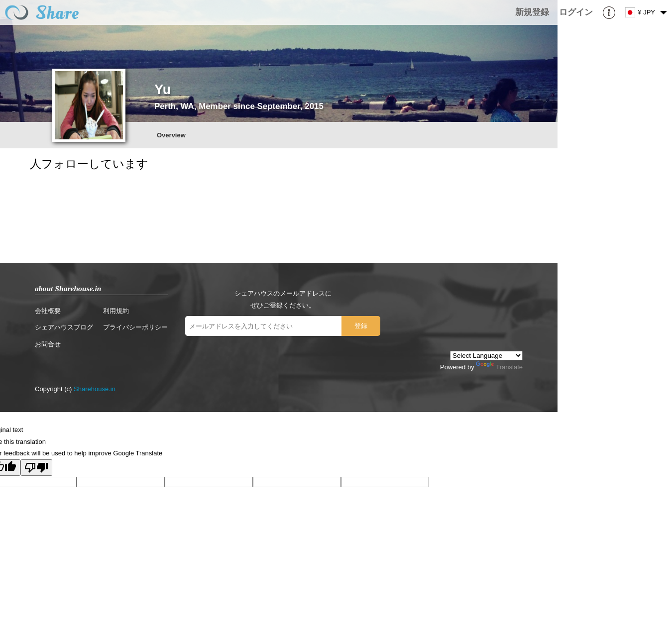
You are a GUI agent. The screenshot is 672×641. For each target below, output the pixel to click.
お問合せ (48, 344)
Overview (171, 135)
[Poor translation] (36, 468)
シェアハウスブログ (64, 327)
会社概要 (48, 311)
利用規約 (116, 311)
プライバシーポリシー (135, 327)
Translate (499, 367)
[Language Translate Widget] (486, 356)
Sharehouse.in (95, 389)
